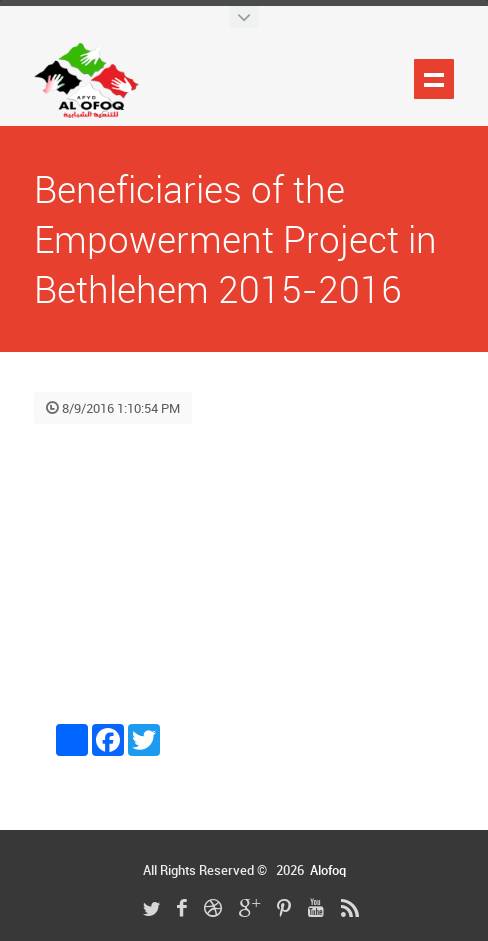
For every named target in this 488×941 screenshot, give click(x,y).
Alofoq (328, 871)
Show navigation (434, 79)
